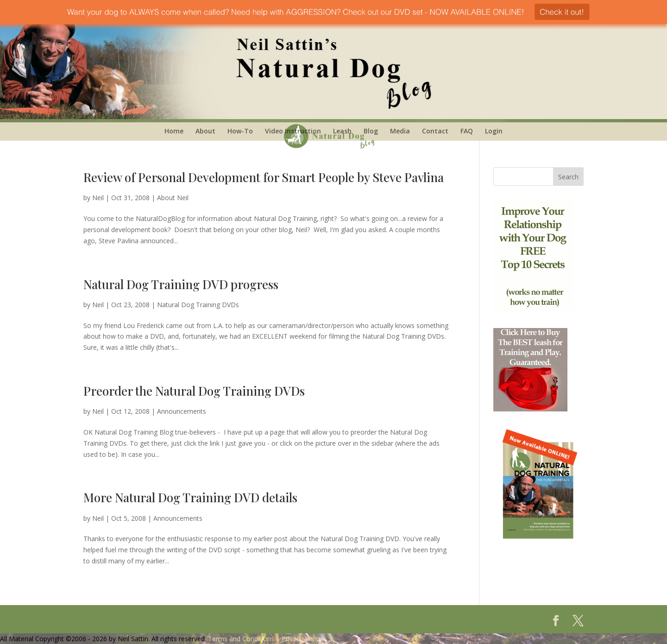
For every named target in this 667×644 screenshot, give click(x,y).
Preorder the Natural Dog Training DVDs (194, 391)
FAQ (467, 131)
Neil (98, 198)
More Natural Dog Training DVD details (190, 497)
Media (400, 131)
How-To (240, 131)
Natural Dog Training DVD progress (181, 284)
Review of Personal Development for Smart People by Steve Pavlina (264, 177)
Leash (342, 131)
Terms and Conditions (241, 639)
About (205, 131)
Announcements (182, 411)
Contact (435, 131)
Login (494, 131)
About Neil (173, 198)
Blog (371, 131)
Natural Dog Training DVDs (198, 305)
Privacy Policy (302, 639)
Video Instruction (293, 131)
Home (174, 131)
